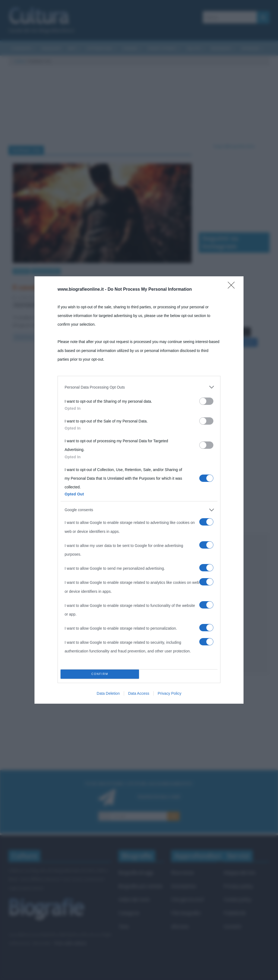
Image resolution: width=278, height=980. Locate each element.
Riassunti (51, 48)
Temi (124, 926)
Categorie (129, 913)
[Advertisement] (234, 604)
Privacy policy (238, 886)
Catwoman (52, 305)
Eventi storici (162, 48)
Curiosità (22, 48)
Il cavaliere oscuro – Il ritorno (61, 287)
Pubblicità (235, 913)
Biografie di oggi (136, 872)
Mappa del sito (240, 872)
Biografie (221, 48)
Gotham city (98, 305)
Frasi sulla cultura (70, 943)
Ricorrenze (182, 872)
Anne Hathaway (129, 298)
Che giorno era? (188, 899)
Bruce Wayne (26, 305)
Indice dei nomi (134, 899)
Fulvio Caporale (66, 298)
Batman (155, 298)
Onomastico (184, 886)
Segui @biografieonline (234, 146)
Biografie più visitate (140, 886)
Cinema (130, 48)
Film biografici (186, 913)
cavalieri (75, 305)
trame (120, 305)
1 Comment (93, 298)
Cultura (20, 61)
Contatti (233, 926)
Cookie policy (238, 899)
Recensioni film (46, 271)
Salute (194, 48)
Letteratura (99, 48)
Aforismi (250, 48)
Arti (72, 48)
